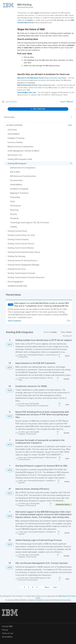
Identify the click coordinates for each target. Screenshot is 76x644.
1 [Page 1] (20, 587)
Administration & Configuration (37, 406)
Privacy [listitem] (5, 630)
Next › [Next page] (47, 587)
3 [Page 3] (28, 587)
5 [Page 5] (37, 587)
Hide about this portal (25, 7)
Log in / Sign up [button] (67, 101)
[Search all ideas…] (19, 102)
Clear (70, 125)
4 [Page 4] (33, 587)
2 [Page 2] (24, 587)
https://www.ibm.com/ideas (55, 78)
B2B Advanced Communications (34, 579)
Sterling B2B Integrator (36, 355)
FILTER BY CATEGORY (13, 125)
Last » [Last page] (56, 587)
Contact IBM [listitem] (7, 626)
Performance (32, 434)
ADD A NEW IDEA (38, 109)
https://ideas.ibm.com (46, 85)
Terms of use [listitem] (8, 633)
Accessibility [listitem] (7, 637)
